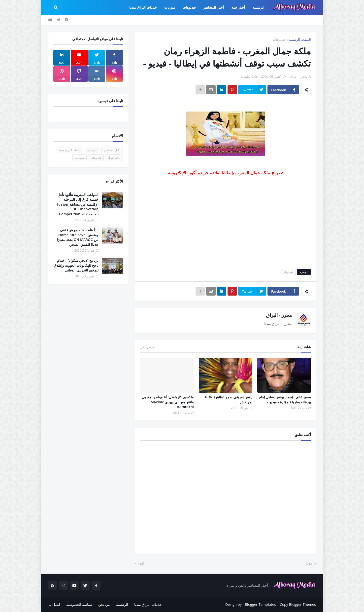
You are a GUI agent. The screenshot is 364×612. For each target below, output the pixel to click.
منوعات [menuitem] (170, 7)
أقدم (141, 563)
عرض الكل (148, 347)
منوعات (80, 158)
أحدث (310, 563)
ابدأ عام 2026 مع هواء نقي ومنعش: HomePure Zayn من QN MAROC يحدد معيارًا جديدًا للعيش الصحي (78, 237)
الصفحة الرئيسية (300, 39)
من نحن (104, 604)
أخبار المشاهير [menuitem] (214, 7)
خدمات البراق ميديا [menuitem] (143, 7)
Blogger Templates (260, 604)
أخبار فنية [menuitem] (238, 7)
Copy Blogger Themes (298, 604)
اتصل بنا (54, 604)
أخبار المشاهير (112, 150)
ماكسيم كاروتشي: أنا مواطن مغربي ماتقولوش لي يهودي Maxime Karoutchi (168, 402)
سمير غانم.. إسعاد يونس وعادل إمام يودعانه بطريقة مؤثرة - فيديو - (285, 400)
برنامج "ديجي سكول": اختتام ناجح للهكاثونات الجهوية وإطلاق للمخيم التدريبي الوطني (76, 265)
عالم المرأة (114, 158)
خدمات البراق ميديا (70, 150)
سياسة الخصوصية (79, 604)
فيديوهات (279, 39)
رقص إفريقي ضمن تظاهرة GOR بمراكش (229, 400)
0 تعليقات (247, 76)
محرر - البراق (279, 315)
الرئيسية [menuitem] (258, 7)
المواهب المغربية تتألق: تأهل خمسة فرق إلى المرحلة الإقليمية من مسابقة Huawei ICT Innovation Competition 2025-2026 (77, 204)
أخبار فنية (92, 150)
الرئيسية (122, 604)
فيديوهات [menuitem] (189, 7)
